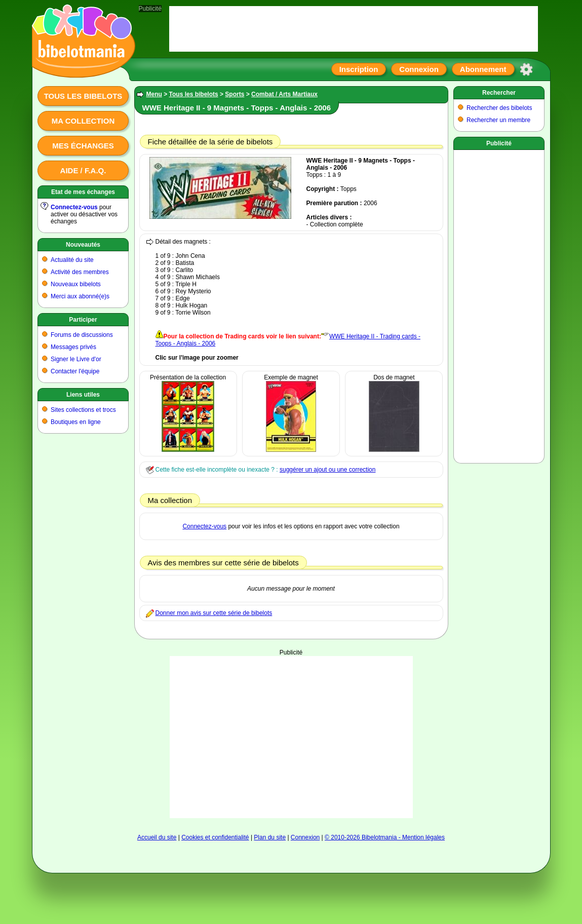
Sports (235, 94)
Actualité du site (72, 260)
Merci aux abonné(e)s (80, 296)
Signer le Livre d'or (76, 359)
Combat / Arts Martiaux (284, 94)
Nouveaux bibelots (76, 284)
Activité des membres (80, 272)
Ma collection (83, 121)
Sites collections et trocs (83, 410)
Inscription (359, 69)
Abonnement (483, 69)
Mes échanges (83, 146)
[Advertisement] (291, 737)
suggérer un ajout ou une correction (327, 470)
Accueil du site (157, 837)
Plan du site (270, 837)
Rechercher (499, 93)
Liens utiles (83, 395)
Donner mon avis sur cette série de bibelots (214, 613)
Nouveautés (83, 245)
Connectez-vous (74, 207)
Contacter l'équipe (75, 371)
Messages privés (73, 347)
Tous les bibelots (83, 96)
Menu (154, 94)
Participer (83, 320)
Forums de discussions (82, 335)
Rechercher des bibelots (499, 108)
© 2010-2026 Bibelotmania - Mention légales (385, 837)
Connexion (419, 69)
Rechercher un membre (498, 120)
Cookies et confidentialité (215, 837)
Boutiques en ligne (76, 422)
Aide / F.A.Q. (83, 170)
